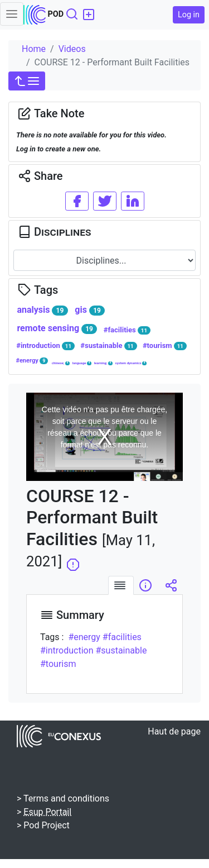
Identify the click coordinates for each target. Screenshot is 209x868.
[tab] (121, 585)
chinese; (61, 363)
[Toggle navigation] (12, 14)
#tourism (165, 346)
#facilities (127, 330)
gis (90, 310)
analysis (42, 310)
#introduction (45, 346)
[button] (27, 81)
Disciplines (54, 232)
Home (34, 49)
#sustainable (108, 346)
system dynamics (131, 363)
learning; (103, 363)
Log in (189, 15)
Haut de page (174, 731)
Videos (72, 49)
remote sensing (57, 328)
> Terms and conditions (63, 798)
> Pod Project (43, 825)
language (82, 363)
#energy (32, 361)
